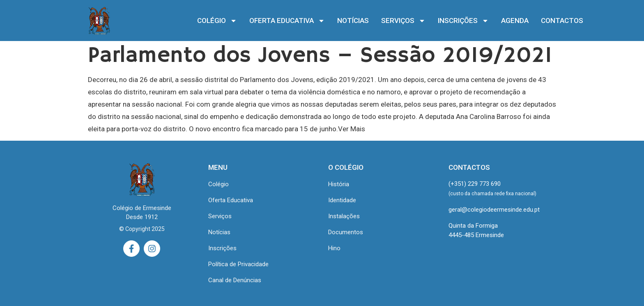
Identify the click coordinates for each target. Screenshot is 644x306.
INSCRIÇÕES (463, 21)
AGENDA (515, 21)
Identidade (342, 200)
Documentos (346, 232)
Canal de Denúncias (235, 280)
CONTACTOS (562, 21)
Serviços (220, 216)
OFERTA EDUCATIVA (287, 21)
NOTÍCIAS (353, 21)
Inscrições (222, 248)
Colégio (218, 184)
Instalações (344, 216)
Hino (334, 248)
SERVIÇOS (403, 21)
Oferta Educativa (231, 200)
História (339, 184)
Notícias (219, 232)
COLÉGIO (217, 21)
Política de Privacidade (238, 264)
